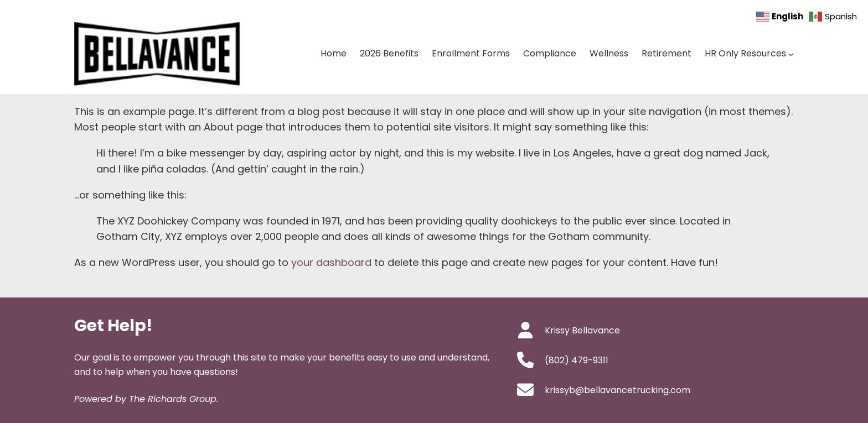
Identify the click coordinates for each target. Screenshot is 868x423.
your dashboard (331, 262)
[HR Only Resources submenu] (791, 54)
